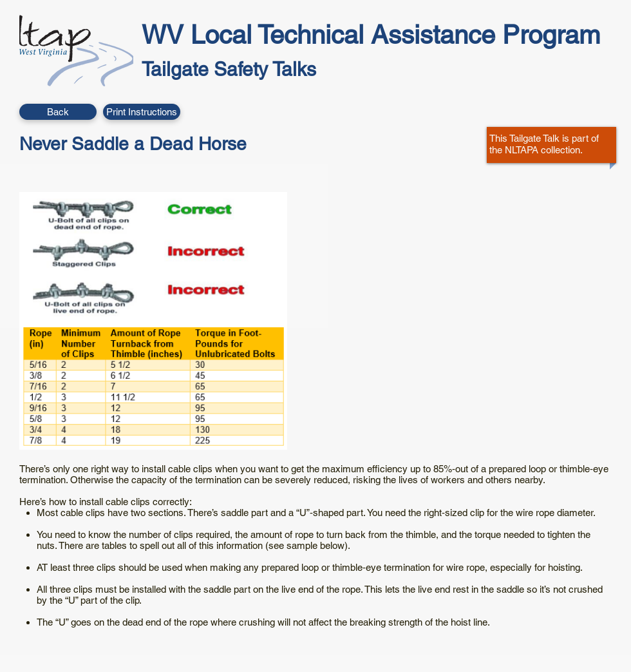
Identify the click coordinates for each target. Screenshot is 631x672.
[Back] (58, 112)
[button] (142, 112)
